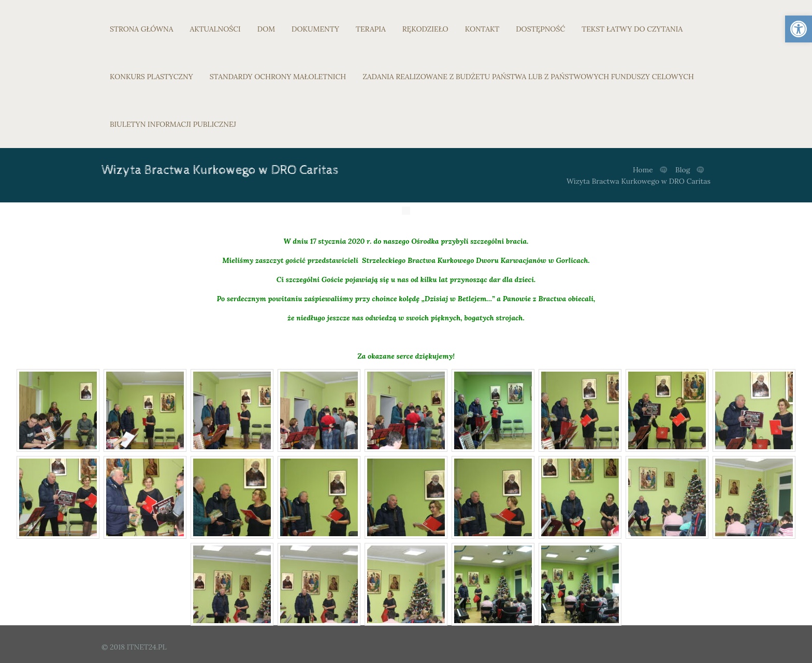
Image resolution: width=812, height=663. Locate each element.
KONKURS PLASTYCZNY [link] (151, 77)
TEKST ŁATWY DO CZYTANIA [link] (632, 29)
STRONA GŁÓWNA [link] (142, 29)
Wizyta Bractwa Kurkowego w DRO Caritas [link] (639, 181)
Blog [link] (683, 170)
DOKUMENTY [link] (315, 29)
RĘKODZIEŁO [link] (425, 29)
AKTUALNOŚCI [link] (215, 29)
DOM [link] (266, 29)
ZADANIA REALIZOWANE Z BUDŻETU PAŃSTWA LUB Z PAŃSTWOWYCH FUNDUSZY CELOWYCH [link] (528, 77)
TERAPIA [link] (371, 29)
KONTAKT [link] (482, 29)
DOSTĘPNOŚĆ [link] (540, 29)
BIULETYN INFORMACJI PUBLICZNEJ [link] (173, 124)
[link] (799, 29)
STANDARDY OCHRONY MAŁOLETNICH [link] (278, 77)
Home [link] (643, 170)
